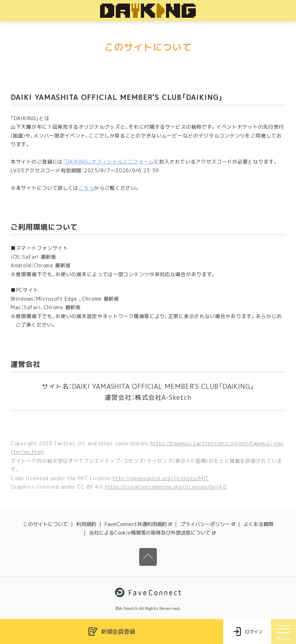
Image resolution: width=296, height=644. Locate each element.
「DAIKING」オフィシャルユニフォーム (108, 162)
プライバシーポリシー (208, 524)
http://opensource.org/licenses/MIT (161, 478)
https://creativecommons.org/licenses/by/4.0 (166, 487)
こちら (86, 188)
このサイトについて (45, 524)
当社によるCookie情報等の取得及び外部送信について (152, 533)
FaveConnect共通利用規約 (138, 524)
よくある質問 (258, 524)
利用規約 (86, 524)
